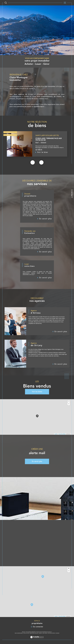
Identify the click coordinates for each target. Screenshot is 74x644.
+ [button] (69, 401)
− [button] (69, 404)
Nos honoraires (19, 633)
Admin (40, 633)
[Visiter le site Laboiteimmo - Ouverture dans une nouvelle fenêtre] (37, 639)
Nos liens (45, 633)
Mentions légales (34, 633)
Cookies (57, 633)
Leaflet (56, 434)
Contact (72, 194)
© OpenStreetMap (62, 434)
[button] (41, 166)
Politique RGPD (51, 633)
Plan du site (26, 633)
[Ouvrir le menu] (65, 3)
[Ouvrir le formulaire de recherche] (6, 3)
